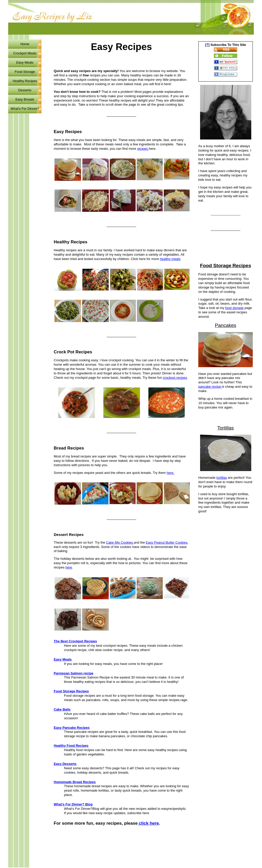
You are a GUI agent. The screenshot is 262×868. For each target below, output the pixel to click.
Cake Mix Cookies (120, 542)
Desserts (25, 90)
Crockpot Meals (25, 53)
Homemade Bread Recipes (75, 782)
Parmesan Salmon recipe (74, 673)
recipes (143, 149)
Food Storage (25, 72)
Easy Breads (25, 99)
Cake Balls (62, 709)
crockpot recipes (175, 378)
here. (171, 473)
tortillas (222, 478)
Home (25, 44)
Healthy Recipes (25, 81)
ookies (183, 542)
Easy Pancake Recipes (72, 728)
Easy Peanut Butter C (162, 542)
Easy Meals (63, 659)
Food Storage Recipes (71, 691)
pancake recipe (210, 387)
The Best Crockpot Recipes (75, 641)
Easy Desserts (65, 764)
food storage (234, 308)
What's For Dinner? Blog (73, 804)
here (69, 567)
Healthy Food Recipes (71, 746)
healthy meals (170, 259)
